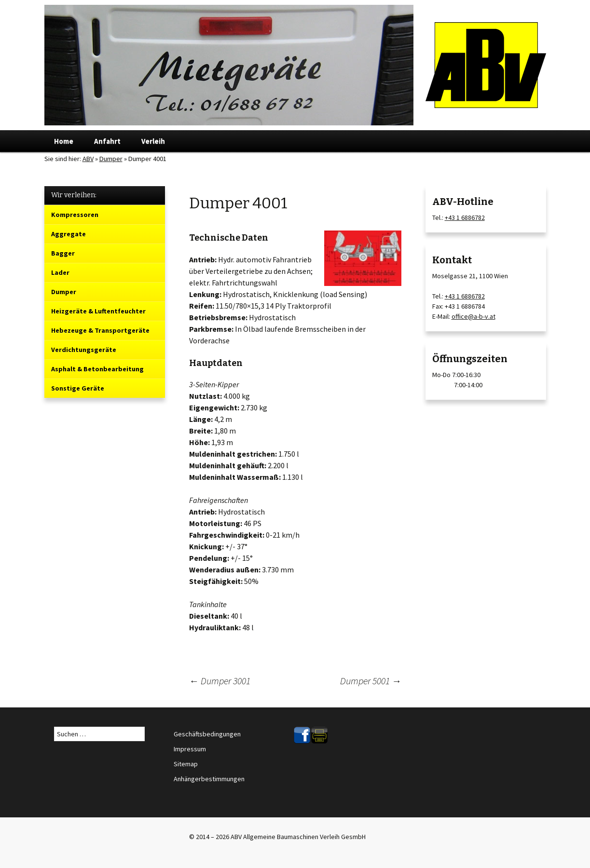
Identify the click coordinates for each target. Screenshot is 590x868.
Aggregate (69, 234)
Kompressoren (75, 215)
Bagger (63, 253)
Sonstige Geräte (78, 388)
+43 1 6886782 (465, 217)
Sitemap (186, 764)
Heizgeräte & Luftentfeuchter (98, 311)
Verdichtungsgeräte (84, 350)
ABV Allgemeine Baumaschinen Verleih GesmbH (298, 837)
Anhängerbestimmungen (209, 779)
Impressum (190, 749)
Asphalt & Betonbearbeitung (97, 369)
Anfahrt (107, 141)
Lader (60, 272)
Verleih (153, 141)
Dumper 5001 (371, 681)
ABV (88, 159)
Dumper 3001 (220, 681)
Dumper (111, 159)
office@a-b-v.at (473, 316)
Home (64, 141)
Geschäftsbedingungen (207, 734)
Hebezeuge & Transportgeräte (100, 330)
